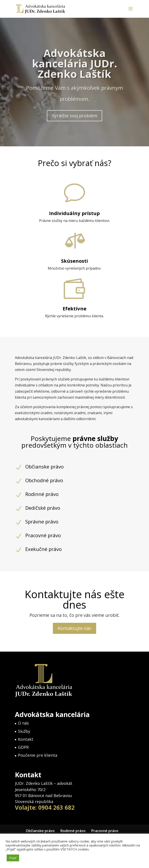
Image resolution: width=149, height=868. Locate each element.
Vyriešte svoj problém (74, 125)
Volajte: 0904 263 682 (45, 807)
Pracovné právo (105, 831)
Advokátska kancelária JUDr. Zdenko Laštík (75, 73)
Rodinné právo (73, 831)
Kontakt (26, 739)
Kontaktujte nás (74, 628)
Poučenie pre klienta (38, 755)
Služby (24, 731)
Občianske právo (40, 831)
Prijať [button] (13, 858)
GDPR (23, 747)
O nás (23, 723)
